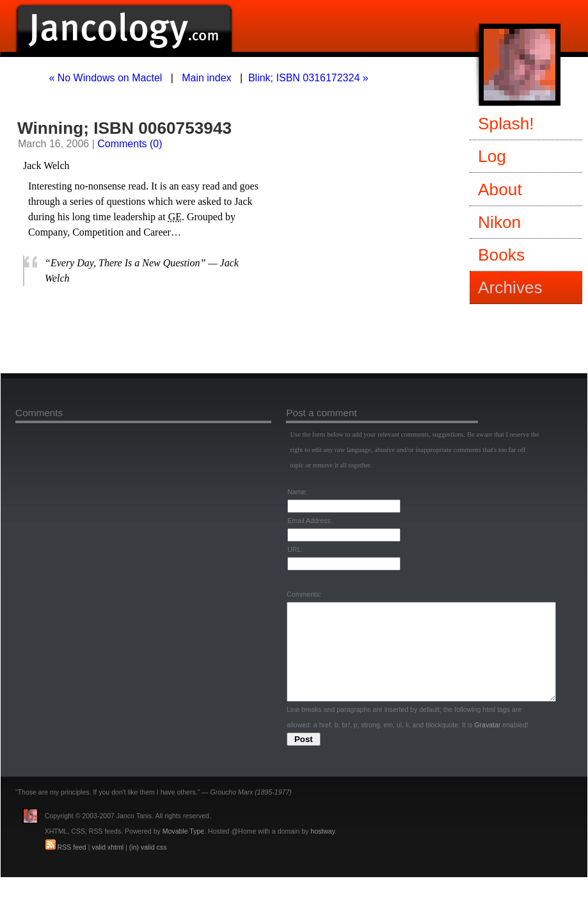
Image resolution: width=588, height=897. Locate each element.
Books (501, 255)
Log (492, 156)
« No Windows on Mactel (105, 78)
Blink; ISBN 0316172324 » (308, 78)
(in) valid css (148, 866)
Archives (510, 287)
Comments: (304, 594)
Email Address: (310, 521)
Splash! (506, 124)
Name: (297, 492)
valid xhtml (107, 866)
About (500, 190)
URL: (295, 549)
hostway (322, 850)
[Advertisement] (173, 332)
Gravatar (487, 744)
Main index (206, 78)
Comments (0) (130, 144)
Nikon (499, 222)
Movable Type (183, 850)
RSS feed (72, 866)
